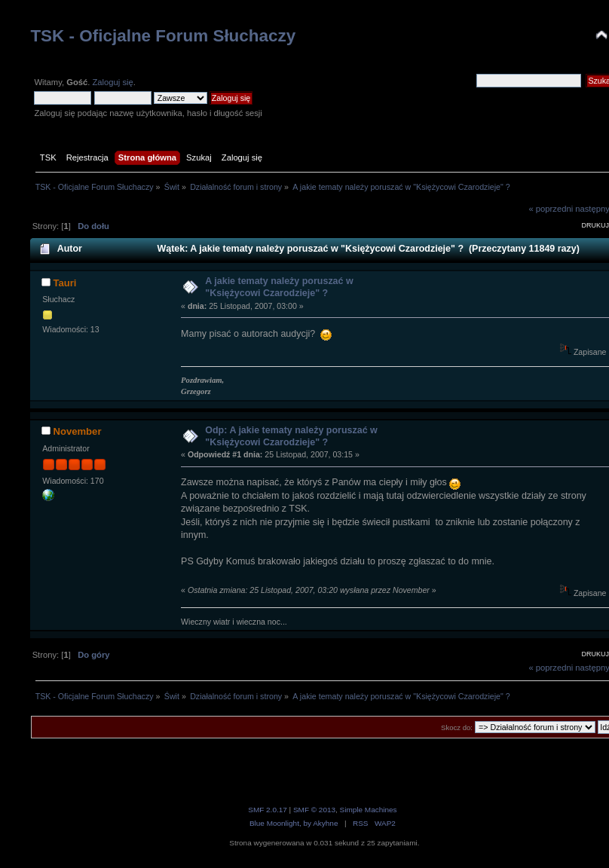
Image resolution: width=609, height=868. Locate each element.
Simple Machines (369, 810)
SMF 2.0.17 (268, 810)
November (77, 431)
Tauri (64, 283)
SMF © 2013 (314, 810)
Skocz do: (457, 727)
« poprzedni (551, 209)
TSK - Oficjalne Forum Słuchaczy (163, 36)
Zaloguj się (112, 82)
